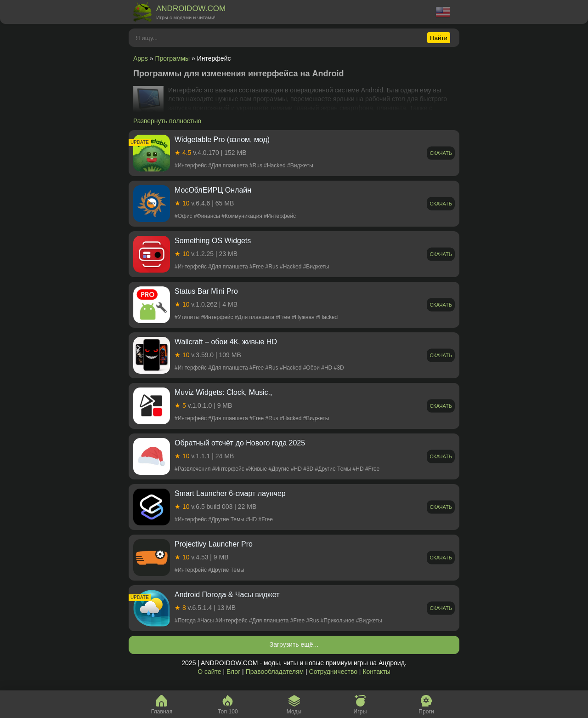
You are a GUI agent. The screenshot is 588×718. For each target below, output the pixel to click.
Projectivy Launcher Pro (214, 544)
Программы (173, 58)
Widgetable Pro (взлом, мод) (222, 140)
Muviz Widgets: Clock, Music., (223, 392)
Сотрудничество (333, 672)
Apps (141, 58)
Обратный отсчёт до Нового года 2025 (240, 443)
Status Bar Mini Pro (206, 291)
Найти (439, 38)
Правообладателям (275, 672)
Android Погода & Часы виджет (227, 595)
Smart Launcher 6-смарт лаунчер (230, 493)
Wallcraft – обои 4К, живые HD (226, 342)
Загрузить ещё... (294, 644)
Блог (233, 672)
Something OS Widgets (213, 241)
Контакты (376, 672)
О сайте (209, 672)
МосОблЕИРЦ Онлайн (213, 190)
